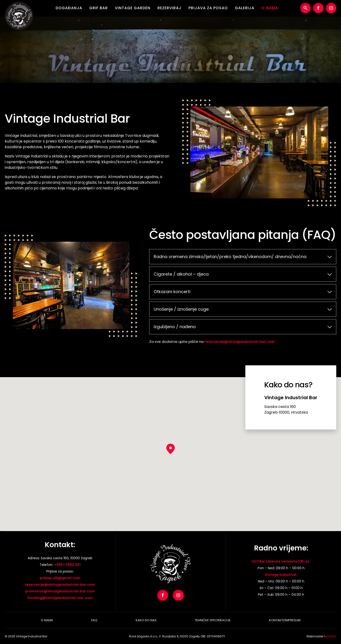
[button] (170, 449)
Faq (94, 620)
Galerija (245, 8)
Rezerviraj (169, 8)
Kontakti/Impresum (285, 620)
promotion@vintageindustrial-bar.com (60, 591)
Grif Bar (99, 8)
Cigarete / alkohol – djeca (181, 274)
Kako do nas (146, 620)
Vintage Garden (133, 8)
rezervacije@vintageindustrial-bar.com (240, 342)
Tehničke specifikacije (213, 620)
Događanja (69, 8)
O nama (270, 8)
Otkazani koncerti (172, 292)
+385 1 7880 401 (67, 565)
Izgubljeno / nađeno (175, 327)
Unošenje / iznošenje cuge (181, 309)
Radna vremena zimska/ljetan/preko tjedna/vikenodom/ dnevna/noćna (230, 257)
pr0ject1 (331, 636)
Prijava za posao (208, 8)
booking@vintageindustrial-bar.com (60, 598)
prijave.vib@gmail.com (60, 578)
